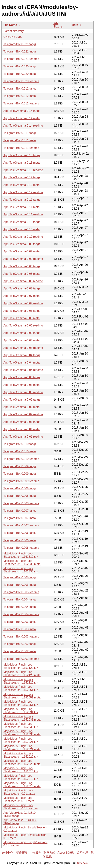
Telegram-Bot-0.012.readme (21, 103)
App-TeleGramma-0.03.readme (23, 392)
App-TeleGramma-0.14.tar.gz (22, 111)
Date (75, 25)
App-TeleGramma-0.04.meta (22, 363)
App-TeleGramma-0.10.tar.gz (22, 222)
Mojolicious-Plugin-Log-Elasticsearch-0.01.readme (20, 807)
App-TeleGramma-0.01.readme (23, 437)
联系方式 (49, 853)
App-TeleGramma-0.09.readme (23, 259)
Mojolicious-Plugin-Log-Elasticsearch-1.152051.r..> (21, 703)
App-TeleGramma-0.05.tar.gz (22, 333)
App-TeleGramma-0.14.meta (22, 118)
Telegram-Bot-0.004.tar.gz (20, 599)
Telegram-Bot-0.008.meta (20, 496)
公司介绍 (82, 853)
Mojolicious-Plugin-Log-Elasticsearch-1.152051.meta (22, 696)
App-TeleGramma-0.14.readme (23, 126)
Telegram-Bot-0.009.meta (20, 474)
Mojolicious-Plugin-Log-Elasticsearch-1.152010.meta (22, 785)
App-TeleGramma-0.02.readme (23, 414)
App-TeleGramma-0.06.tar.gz (22, 311)
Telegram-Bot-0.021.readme (21, 59)
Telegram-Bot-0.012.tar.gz (20, 89)
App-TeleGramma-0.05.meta (22, 340)
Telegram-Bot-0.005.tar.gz (20, 577)
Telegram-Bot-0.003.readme (21, 637)
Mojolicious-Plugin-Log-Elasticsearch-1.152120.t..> (21, 666)
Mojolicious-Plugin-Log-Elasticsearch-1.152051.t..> (21, 688)
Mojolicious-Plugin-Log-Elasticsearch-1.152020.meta (22, 762)
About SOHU (66, 853)
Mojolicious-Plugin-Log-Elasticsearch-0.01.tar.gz (19, 792)
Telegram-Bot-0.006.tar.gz (20, 533)
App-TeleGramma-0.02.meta (22, 407)
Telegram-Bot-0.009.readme (21, 481)
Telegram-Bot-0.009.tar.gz (20, 466)
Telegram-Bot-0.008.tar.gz (20, 488)
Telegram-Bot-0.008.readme (21, 503)
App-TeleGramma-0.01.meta (22, 429)
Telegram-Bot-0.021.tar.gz (20, 44)
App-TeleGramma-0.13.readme (23, 170)
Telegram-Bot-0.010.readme (21, 459)
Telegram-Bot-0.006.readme (21, 548)
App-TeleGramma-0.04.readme (23, 370)
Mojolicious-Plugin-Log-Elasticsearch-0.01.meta (19, 799)
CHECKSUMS (13, 37)
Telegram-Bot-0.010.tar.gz (20, 444)
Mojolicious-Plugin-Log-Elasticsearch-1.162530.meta (22, 562)
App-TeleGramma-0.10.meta (22, 229)
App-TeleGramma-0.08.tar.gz (22, 266)
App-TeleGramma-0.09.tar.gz (22, 244)
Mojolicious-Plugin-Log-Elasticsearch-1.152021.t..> (21, 740)
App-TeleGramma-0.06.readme (23, 325)
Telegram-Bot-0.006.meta (20, 540)
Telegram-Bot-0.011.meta (20, 140)
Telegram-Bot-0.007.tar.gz (20, 511)
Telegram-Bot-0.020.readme (21, 81)
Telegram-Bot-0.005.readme (21, 592)
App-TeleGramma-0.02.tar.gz (22, 400)
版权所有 (82, 863)
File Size (56, 25)
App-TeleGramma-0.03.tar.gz (22, 377)
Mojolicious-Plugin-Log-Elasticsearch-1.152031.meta (22, 718)
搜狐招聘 (21, 853)
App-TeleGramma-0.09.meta (22, 251)
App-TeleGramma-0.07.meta (22, 296)
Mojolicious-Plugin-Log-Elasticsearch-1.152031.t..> (21, 711)
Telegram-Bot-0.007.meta (20, 518)
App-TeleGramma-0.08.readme (23, 281)
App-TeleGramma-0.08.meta (22, 274)
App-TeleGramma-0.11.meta (22, 207)
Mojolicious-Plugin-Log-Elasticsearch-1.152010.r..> (21, 777)
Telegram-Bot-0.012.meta (20, 96)
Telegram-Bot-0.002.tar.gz (20, 644)
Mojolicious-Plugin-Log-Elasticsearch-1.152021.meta (22, 748)
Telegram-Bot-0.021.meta (20, 52)
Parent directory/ (14, 31)
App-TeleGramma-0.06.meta (22, 318)
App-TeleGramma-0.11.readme (23, 214)
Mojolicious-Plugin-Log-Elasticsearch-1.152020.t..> (21, 755)
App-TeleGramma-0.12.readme (23, 192)
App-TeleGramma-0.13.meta (22, 163)
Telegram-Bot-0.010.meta (20, 451)
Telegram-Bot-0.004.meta (20, 607)
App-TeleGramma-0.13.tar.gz (22, 155)
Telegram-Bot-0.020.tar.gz (20, 66)
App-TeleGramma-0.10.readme (23, 237)
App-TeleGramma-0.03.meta (22, 385)
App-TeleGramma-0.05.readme (23, 348)
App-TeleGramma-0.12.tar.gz (22, 177)
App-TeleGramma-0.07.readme (23, 303)
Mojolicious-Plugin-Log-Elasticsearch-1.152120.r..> (21, 681)
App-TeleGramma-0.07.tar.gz (22, 288)
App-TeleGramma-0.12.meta (22, 185)
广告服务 (35, 853)
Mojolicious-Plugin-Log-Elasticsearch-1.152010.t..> (21, 770)
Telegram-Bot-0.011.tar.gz (20, 133)
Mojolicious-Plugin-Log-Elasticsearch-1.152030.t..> (21, 725)
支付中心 (7, 853)
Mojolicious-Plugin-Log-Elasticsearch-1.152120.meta (22, 674)
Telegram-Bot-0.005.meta (20, 585)
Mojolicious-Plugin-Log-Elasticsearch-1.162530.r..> (21, 570)
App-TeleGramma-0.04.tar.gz (22, 355)
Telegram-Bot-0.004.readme (21, 614)
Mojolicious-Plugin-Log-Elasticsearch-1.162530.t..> (21, 555)
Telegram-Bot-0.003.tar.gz (20, 622)
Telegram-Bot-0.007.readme (21, 525)
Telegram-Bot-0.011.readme (21, 148)
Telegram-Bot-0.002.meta (20, 651)
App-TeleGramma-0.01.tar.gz (22, 422)
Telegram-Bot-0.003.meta (20, 629)
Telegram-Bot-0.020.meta (20, 74)
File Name (10, 25)
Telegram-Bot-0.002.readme (21, 659)
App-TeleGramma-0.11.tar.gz (22, 200)
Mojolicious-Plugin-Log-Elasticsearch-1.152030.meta (22, 733)
